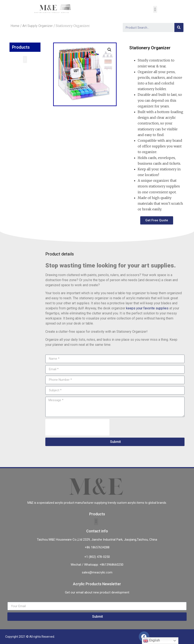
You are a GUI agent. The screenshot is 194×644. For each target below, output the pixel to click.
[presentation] (77, 427)
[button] (25, 59)
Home (15, 26)
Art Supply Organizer (38, 26)
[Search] (179, 27)
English (152, 641)
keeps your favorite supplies (147, 308)
